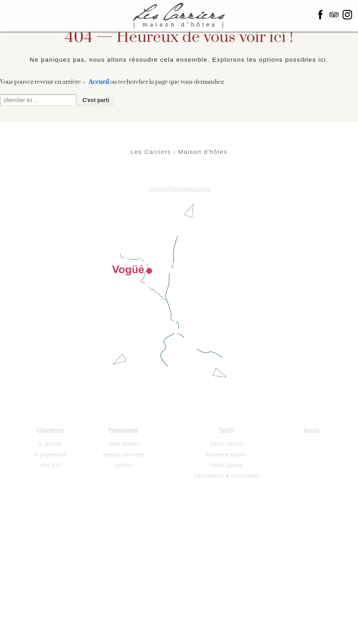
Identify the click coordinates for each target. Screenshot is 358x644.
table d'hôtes (124, 444)
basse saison (226, 444)
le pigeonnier (50, 455)
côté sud (50, 465)
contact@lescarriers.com (179, 189)
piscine (124, 465)
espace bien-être (124, 455)
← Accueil (95, 82)
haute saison (226, 465)
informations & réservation (226, 476)
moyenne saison (226, 455)
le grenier (50, 444)
